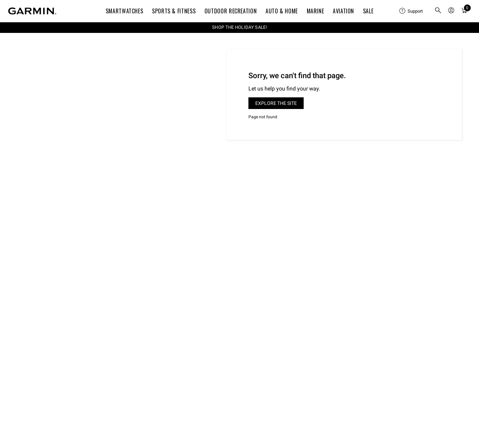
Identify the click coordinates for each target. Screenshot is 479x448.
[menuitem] (411, 11)
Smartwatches (125, 11)
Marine (316, 11)
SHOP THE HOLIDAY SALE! (239, 27)
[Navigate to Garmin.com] (32, 11)
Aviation (343, 11)
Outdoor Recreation (231, 11)
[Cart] (464, 11)
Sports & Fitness (174, 11)
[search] (438, 11)
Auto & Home (282, 11)
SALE (368, 11)
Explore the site (276, 103)
